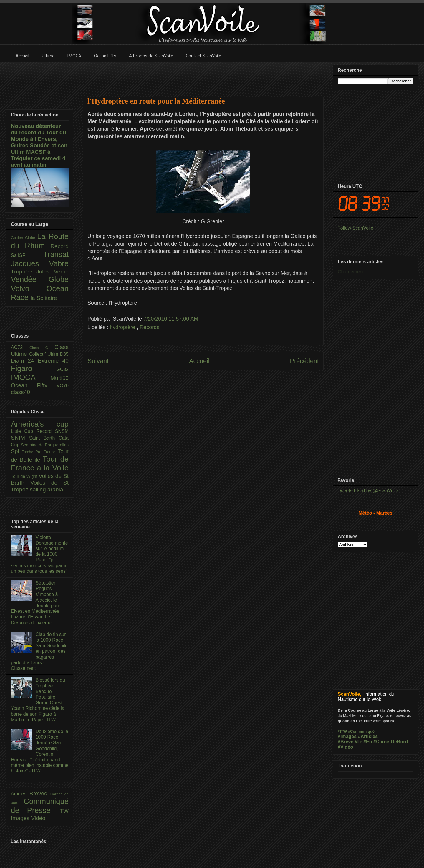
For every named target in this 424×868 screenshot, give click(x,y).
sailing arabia (46, 489)
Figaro (34, 368)
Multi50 (59, 378)
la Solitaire (44, 298)
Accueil (199, 361)
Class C (42, 348)
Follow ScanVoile (355, 228)
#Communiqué (361, 731)
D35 (64, 354)
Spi (16, 451)
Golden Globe (24, 238)
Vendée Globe (40, 279)
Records (149, 327)
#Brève (346, 742)
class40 (20, 392)
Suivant (98, 361)
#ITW (342, 731)
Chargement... (353, 272)
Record (59, 246)
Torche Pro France (40, 452)
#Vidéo (345, 747)
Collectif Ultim (44, 354)
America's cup (40, 424)
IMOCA (31, 377)
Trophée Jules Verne (40, 272)
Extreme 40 (53, 361)
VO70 (63, 386)
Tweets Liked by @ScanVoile (368, 491)
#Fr (358, 742)
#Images (347, 736)
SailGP (27, 255)
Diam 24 (24, 361)
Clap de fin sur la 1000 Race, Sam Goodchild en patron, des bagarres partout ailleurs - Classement (39, 651)
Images (21, 818)
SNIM (20, 438)
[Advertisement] (203, 76)
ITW (63, 811)
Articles (20, 794)
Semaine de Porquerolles (45, 445)
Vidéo (38, 818)
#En (368, 742)
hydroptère (123, 327)
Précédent (304, 361)
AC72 (20, 347)
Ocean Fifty (34, 385)
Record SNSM (53, 431)
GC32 (62, 369)
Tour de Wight (25, 476)
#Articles (368, 736)
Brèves (40, 793)
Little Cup (24, 431)
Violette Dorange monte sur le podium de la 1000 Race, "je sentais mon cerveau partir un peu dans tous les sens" (39, 554)
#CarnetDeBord (391, 742)
